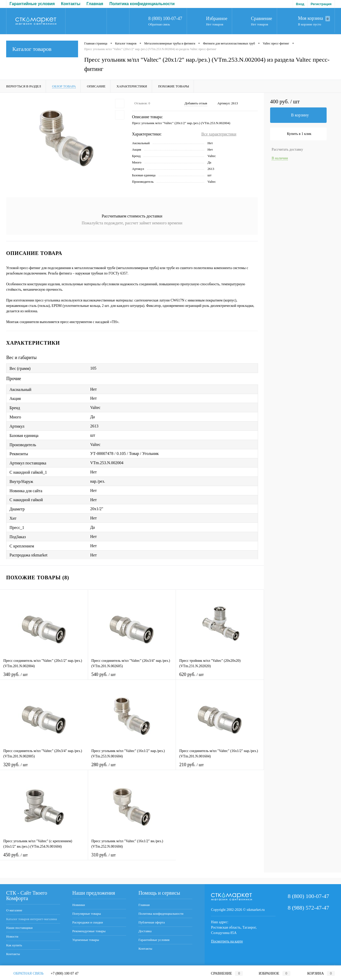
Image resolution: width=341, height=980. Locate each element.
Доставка (158, 4)
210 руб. (220, 768)
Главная (18, 4)
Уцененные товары (86, 940)
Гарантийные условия (154, 940)
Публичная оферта (123, 4)
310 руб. (132, 858)
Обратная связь (159, 24)
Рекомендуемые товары (89, 931)
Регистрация (321, 4)
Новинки (79, 905)
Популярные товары (87, 914)
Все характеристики (219, 134)
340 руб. (44, 678)
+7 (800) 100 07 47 (65, 973)
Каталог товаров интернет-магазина (32, 919)
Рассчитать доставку (287, 149)
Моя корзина (314, 19)
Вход (300, 4)
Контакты (13, 954)
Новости (12, 936)
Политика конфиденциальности (65, 4)
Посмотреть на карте (227, 941)
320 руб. (44, 768)
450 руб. (44, 858)
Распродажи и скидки (88, 922)
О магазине (14, 910)
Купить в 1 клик (299, 134)
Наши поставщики (19, 928)
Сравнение (261, 19)
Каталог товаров (42, 49)
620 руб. (220, 678)
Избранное (217, 19)
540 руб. (132, 678)
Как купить (14, 945)
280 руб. (132, 768)
